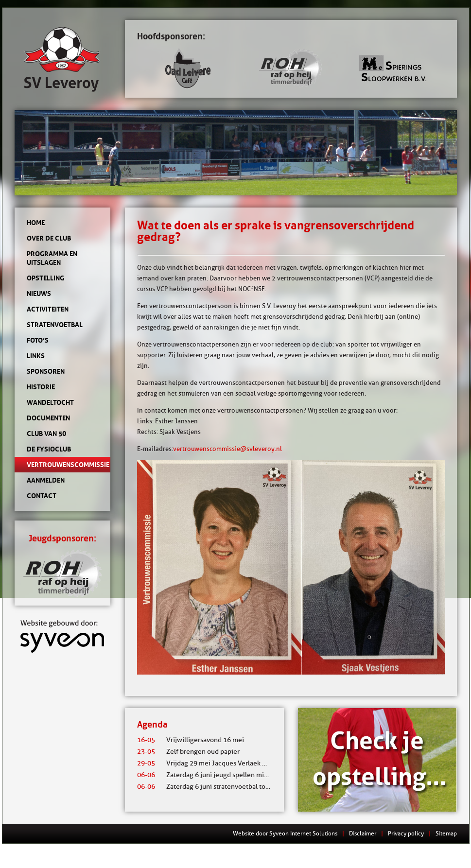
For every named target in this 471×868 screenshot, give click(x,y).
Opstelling (45, 278)
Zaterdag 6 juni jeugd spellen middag (208, 775)
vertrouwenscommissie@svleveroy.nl (227, 449)
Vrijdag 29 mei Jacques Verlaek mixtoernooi (218, 763)
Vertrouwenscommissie (62, 465)
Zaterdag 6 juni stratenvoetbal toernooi (211, 787)
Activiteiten (48, 309)
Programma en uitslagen (52, 258)
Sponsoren (46, 371)
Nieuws (39, 294)
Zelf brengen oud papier (188, 752)
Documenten (48, 418)
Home (36, 223)
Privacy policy (406, 833)
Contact (42, 496)
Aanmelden (46, 480)
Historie (41, 387)
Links (36, 356)
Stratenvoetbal (55, 325)
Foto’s (38, 340)
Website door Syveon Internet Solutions (285, 833)
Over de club (49, 238)
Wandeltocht (50, 402)
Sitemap (446, 833)
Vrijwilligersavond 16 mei (191, 740)
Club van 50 (46, 434)
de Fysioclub (49, 449)
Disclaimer (363, 833)
